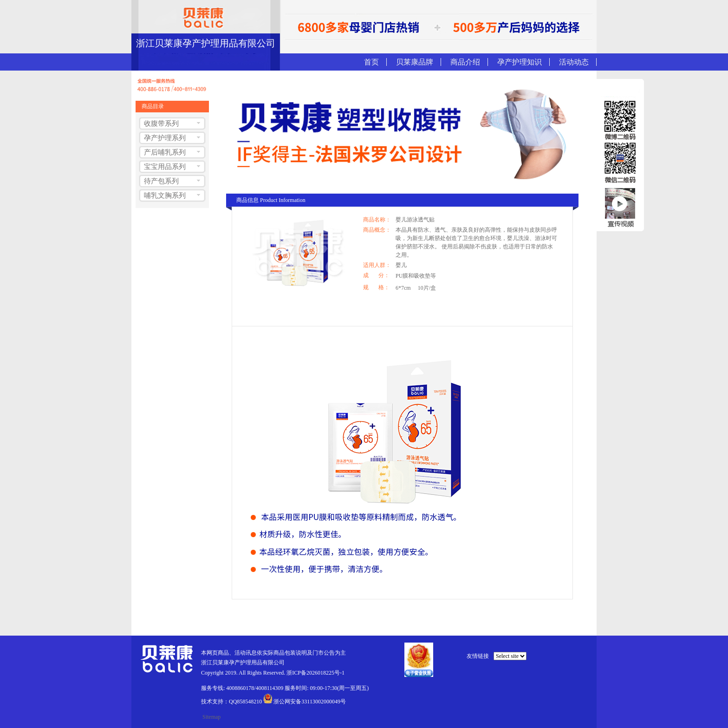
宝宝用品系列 (165, 167)
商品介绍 (465, 62)
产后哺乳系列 (165, 152)
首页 (371, 62)
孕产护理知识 (520, 62)
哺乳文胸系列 (165, 195)
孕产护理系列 (165, 138)
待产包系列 (161, 181)
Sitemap (211, 717)
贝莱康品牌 (415, 62)
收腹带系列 (161, 123)
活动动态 (574, 62)
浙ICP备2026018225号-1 (315, 673)
